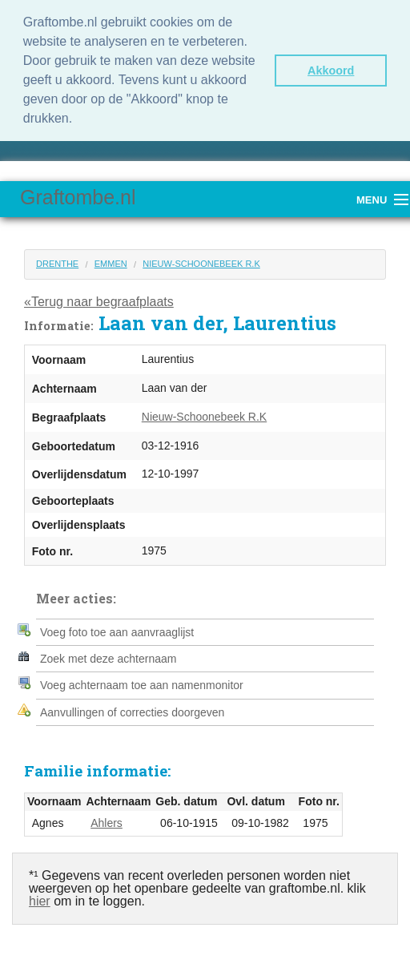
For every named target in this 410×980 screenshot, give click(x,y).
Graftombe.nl (78, 197)
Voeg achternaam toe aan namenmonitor (142, 685)
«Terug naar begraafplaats (99, 302)
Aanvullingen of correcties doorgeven (132, 712)
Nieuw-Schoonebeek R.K (201, 264)
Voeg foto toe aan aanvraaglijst (117, 632)
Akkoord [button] (331, 71)
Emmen (111, 264)
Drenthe (57, 264)
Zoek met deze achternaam (108, 659)
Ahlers (107, 823)
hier (40, 901)
